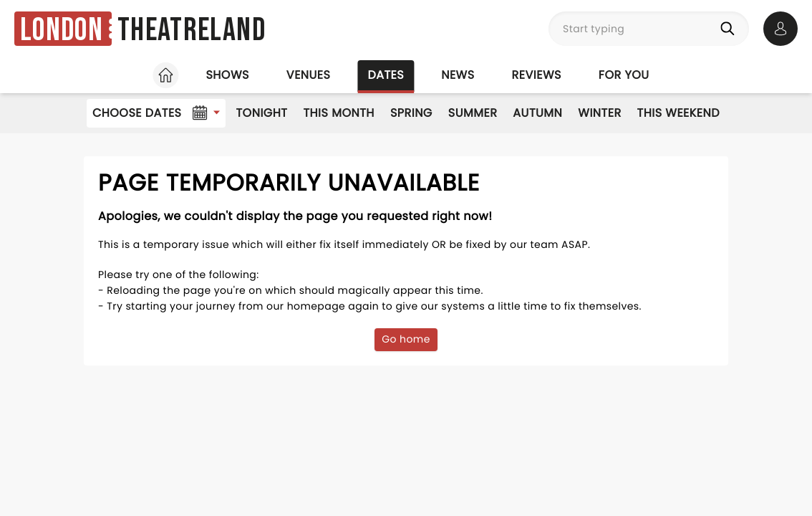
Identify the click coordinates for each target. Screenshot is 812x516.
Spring (411, 113)
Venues (309, 75)
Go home (406, 339)
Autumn (537, 113)
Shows (227, 75)
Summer (473, 113)
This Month (338, 113)
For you (624, 75)
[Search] (730, 29)
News (458, 75)
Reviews (537, 75)
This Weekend (678, 113)
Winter (599, 113)
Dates (386, 75)
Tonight (261, 113)
